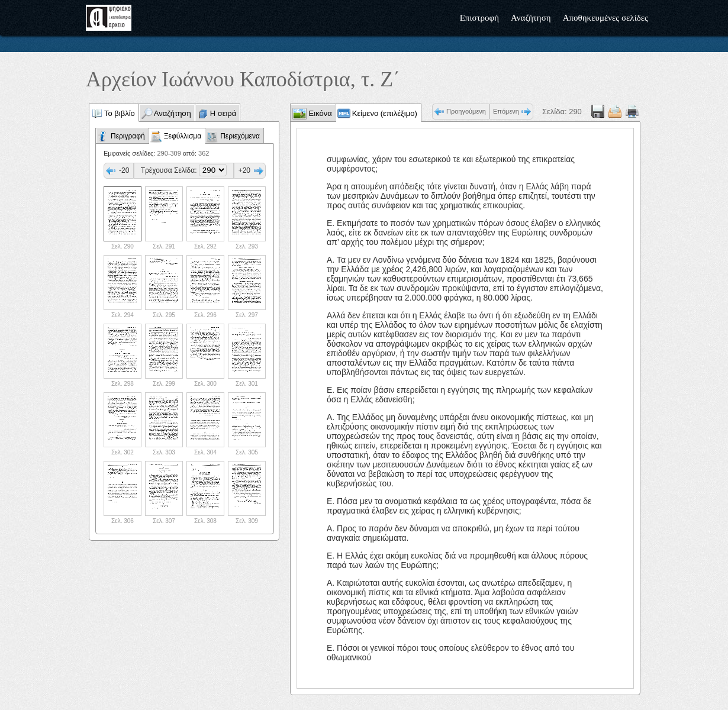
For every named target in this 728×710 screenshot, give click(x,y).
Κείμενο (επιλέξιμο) (385, 113)
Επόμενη (506, 111)
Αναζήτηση (531, 18)
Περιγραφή (128, 136)
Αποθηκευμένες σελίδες (605, 18)
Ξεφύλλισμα (183, 136)
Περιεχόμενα (240, 136)
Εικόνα (319, 113)
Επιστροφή (479, 18)
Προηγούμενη (466, 111)
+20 (244, 170)
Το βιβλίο (120, 113)
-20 (124, 170)
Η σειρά (223, 113)
